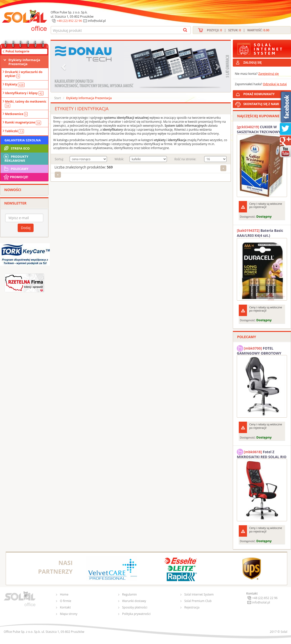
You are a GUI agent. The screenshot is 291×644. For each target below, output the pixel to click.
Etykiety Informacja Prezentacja (24, 62)
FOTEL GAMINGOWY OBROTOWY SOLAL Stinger (259, 350)
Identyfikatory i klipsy (24, 93)
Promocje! (16, 177)
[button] (64, 66)
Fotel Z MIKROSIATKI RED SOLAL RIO (262, 454)
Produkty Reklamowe (16, 158)
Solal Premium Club (198, 601)
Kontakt (65, 607)
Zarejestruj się (269, 74)
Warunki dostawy (134, 601)
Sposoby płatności (135, 607)
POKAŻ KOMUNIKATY (266, 93)
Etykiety (15, 84)
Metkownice (16, 114)
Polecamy (16, 169)
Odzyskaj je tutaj (275, 84)
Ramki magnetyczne (23, 122)
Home (64, 594)
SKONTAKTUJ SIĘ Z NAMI (261, 104)
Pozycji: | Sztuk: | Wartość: (238, 30)
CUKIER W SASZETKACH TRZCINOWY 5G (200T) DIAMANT (261, 129)
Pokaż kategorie (17, 51)
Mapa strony (69, 614)
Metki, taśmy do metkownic (26, 104)
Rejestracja (192, 607)
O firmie (66, 601)
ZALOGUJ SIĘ (252, 62)
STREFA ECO (16, 148)
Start (58, 98)
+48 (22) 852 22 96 (69, 21)
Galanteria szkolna (23, 140)
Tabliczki (14, 131)
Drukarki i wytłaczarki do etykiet (24, 74)
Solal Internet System (199, 594)
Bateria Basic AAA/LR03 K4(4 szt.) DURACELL (260, 233)
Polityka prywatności (136, 614)
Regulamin (129, 594)
